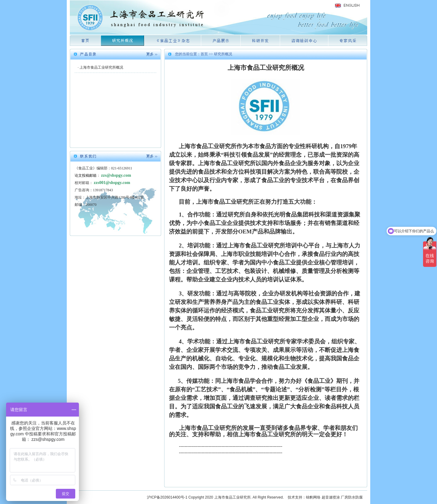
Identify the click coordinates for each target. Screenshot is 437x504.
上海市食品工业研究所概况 (101, 67)
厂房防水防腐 (352, 497)
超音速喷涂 (331, 497)
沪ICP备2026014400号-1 (167, 497)
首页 (204, 54)
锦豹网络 (313, 497)
